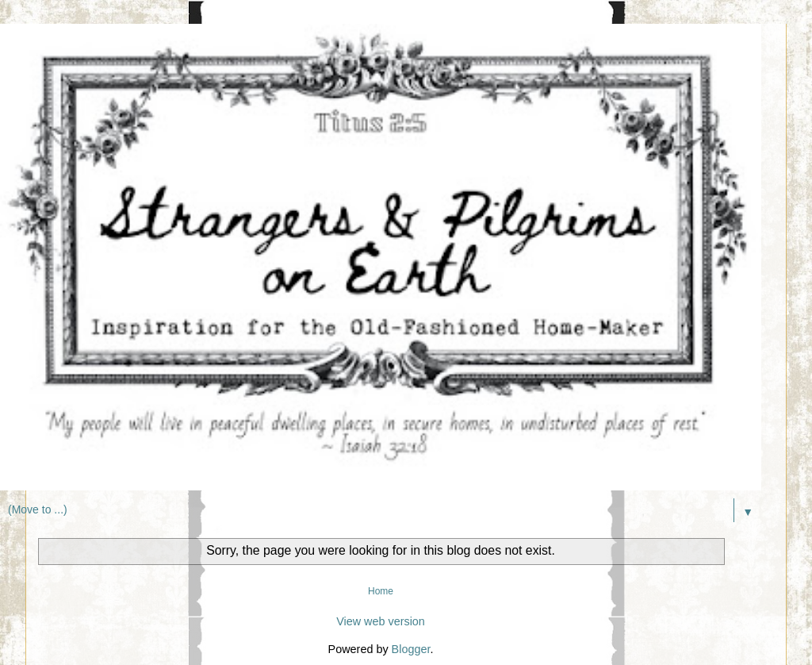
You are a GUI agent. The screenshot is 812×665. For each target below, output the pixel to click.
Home (381, 591)
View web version (381, 621)
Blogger (411, 649)
